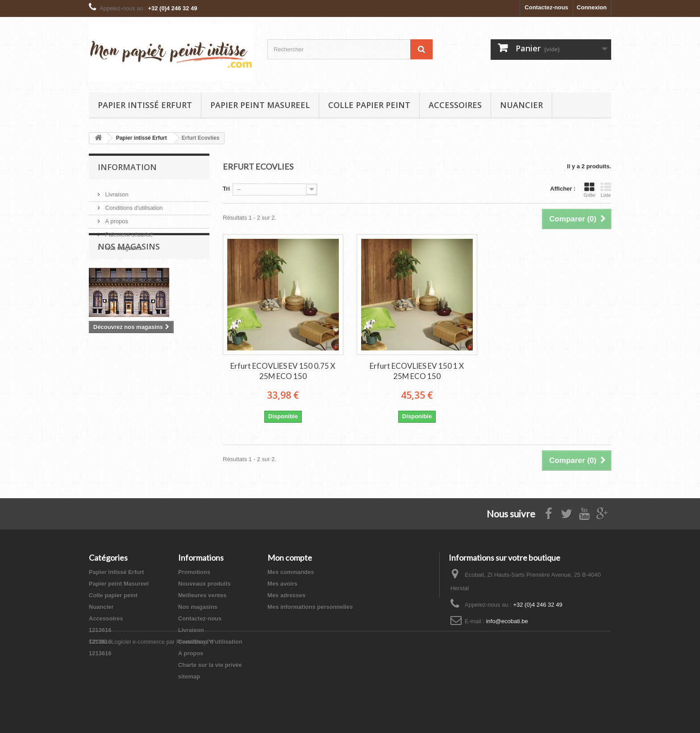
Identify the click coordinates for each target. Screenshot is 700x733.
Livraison (116, 191)
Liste (606, 190)
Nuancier (521, 105)
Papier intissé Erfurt (145, 105)
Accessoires (455, 105)
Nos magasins (123, 244)
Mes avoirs (282, 584)
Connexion (592, 7)
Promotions (194, 572)
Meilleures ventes (202, 595)
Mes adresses (286, 595)
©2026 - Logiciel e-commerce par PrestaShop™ (151, 709)
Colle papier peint (369, 105)
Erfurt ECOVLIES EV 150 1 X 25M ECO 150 (417, 371)
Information (127, 167)
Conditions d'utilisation (133, 204)
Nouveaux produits (204, 584)
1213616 (100, 630)
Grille (589, 190)
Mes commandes (291, 572)
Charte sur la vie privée (210, 665)
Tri (226, 189)
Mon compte (290, 558)
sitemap (189, 677)
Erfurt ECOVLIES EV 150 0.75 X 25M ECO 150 (283, 371)
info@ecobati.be (507, 621)
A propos (116, 218)
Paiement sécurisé (128, 231)
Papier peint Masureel (260, 105)
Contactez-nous (546, 7)
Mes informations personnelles (310, 607)
